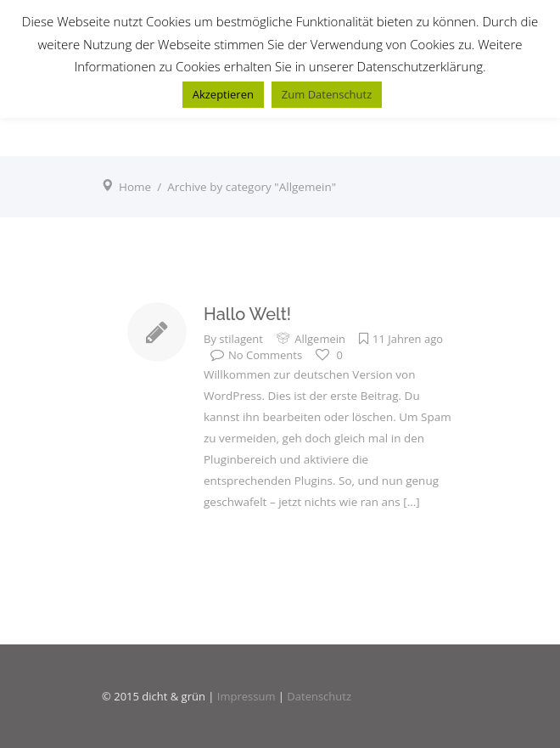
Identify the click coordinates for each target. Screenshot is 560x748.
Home (135, 187)
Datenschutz (319, 696)
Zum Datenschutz (327, 94)
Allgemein (320, 339)
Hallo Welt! (247, 314)
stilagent (241, 339)
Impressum (246, 696)
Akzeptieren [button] (223, 94)
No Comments (256, 355)
